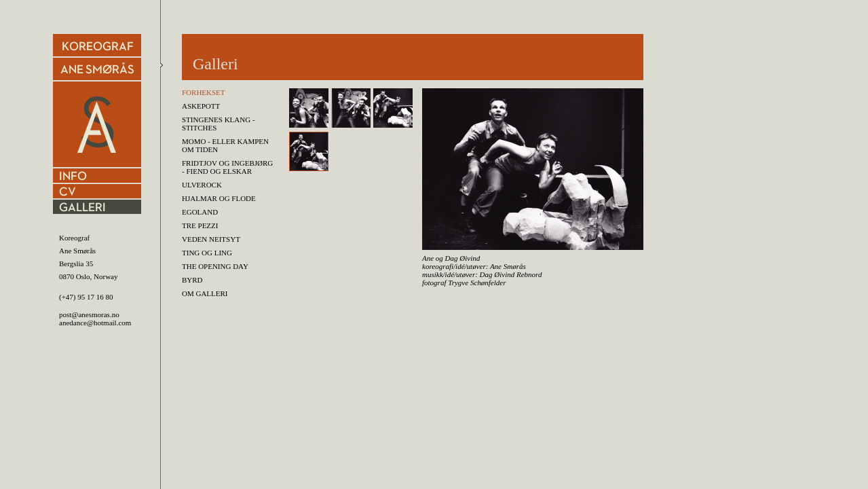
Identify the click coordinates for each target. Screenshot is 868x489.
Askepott (201, 106)
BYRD (192, 280)
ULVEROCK (202, 185)
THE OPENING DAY (215, 266)
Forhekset (204, 92)
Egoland (200, 212)
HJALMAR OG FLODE (219, 198)
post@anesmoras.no (89, 314)
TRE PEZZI (200, 225)
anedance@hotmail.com (95, 323)
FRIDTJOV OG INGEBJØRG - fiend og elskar (227, 167)
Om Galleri (205, 293)
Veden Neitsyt (211, 239)
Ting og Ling (207, 253)
